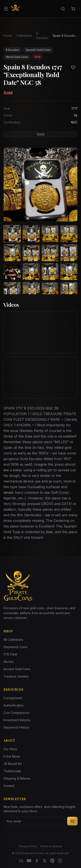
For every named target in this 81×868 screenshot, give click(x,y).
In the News (12, 756)
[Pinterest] (52, 861)
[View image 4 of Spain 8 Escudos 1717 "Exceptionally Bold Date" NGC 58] (69, 234)
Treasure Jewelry (16, 676)
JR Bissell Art (13, 764)
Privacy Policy (28, 846)
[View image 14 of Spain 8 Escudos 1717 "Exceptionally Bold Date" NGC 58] (31, 291)
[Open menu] (6, 9)
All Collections (13, 640)
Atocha (8, 662)
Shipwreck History (16, 727)
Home (8, 36)
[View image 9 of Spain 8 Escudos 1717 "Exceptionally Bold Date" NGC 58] (12, 272)
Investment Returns (17, 720)
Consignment (13, 698)
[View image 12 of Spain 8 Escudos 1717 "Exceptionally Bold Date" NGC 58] (69, 272)
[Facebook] (37, 861)
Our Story (10, 749)
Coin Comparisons (16, 713)
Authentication (13, 705)
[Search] (63, 9)
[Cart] (73, 9)
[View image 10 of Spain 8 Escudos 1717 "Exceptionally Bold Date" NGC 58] (31, 272)
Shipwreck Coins (15, 647)
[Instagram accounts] (60, 861)
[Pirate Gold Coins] (16, 9)
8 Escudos (42, 36)
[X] (44, 861)
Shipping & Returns (17, 778)
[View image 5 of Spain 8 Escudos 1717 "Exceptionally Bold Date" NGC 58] (12, 253)
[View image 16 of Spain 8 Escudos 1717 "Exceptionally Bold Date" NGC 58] (69, 291)
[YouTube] (29, 861)
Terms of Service (51, 846)
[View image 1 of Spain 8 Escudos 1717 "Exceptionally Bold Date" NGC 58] (12, 234)
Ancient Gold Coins (17, 669)
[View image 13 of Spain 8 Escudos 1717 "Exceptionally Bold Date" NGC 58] (12, 291)
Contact (9, 786)
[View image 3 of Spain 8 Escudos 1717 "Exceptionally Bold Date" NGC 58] (50, 234)
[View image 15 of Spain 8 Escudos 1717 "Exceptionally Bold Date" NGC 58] (50, 291)
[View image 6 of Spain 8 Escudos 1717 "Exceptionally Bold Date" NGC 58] (31, 253)
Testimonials (12, 771)
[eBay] (21, 861)
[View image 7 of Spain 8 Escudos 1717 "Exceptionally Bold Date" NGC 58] (50, 253)
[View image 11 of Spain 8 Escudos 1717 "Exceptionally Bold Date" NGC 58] (50, 272)
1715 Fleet (10, 654)
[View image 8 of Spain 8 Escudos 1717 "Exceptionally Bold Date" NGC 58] (69, 253)
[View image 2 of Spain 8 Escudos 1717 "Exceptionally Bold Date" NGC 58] (31, 234)
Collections (24, 36)
